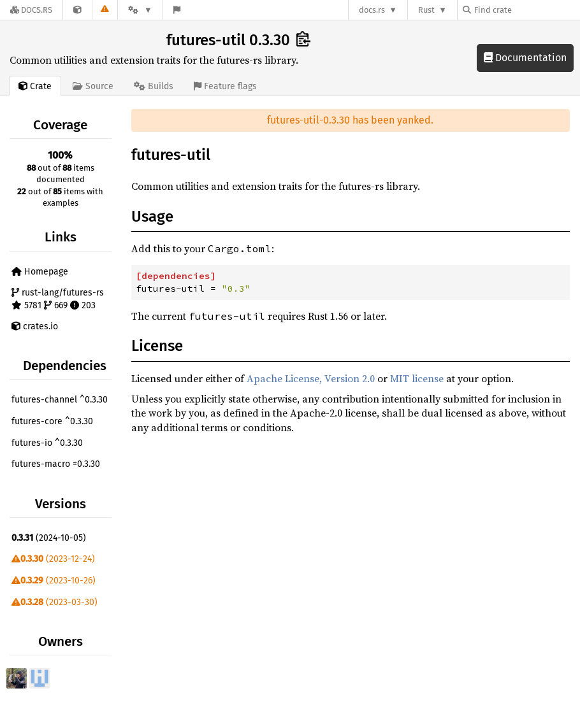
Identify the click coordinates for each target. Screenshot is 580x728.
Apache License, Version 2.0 (311, 378)
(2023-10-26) (54, 581)
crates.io (35, 326)
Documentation (525, 58)
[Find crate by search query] (526, 10)
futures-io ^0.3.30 (47, 443)
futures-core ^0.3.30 (52, 421)
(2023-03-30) (54, 602)
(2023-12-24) (53, 559)
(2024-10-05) (49, 538)
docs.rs (372, 10)
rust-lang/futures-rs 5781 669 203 (58, 299)
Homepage (40, 272)
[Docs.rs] (31, 10)
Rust (426, 10)
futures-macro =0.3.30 (56, 464)
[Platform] (140, 10)
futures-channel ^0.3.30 (60, 400)
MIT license (417, 378)
